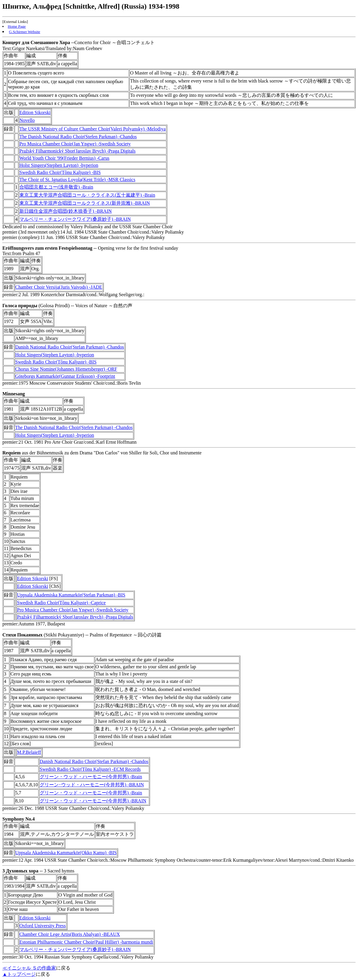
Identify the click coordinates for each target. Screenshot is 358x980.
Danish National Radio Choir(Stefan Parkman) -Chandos (70, 347)
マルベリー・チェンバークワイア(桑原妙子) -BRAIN (75, 219)
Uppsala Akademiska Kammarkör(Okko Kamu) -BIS (66, 853)
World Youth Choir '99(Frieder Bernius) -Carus (64, 158)
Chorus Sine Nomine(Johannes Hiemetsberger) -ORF (66, 369)
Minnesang (14, 394)
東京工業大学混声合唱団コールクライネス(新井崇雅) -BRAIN (85, 203)
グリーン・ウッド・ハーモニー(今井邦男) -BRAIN (93, 801)
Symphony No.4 (18, 819)
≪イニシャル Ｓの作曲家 (29, 968)
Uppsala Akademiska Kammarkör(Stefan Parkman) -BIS (71, 595)
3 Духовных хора (20, 871)
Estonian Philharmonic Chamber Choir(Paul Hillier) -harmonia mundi (86, 942)
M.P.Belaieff (29, 752)
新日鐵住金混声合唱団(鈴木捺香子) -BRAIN (66, 211)
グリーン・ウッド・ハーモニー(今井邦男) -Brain (91, 777)
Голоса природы (20, 306)
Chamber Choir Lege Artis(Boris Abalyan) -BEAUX (70, 934)
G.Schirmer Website (25, 32)
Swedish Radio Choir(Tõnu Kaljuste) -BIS (60, 172)
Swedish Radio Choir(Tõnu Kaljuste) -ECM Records (90, 769)
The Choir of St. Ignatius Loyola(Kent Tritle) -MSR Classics (77, 180)
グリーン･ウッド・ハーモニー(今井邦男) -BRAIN (92, 785)
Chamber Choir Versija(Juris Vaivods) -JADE (59, 287)
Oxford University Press (43, 926)
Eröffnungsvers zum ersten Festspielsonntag (47, 248)
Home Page (17, 26)
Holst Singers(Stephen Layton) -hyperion (59, 165)
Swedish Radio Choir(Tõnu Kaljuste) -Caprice (61, 603)
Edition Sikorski (35, 112)
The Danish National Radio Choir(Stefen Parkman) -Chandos (78, 137)
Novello (27, 120)
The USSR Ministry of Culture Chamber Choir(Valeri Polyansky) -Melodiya (93, 129)
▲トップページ (19, 974)
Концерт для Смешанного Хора (36, 42)
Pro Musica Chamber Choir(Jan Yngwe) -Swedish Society (75, 144)
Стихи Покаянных (23, 635)
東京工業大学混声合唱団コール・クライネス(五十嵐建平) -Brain (87, 195)
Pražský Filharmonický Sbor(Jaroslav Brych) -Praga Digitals (78, 151)
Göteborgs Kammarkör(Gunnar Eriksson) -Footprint (65, 376)
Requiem (11, 453)
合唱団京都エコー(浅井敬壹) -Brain (56, 187)
